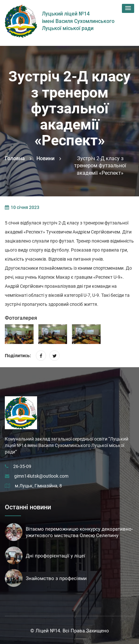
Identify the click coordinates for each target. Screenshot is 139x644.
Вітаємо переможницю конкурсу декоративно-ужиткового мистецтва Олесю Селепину (79, 532)
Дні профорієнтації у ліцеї (55, 556)
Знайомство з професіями (56, 578)
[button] (128, 8)
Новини (45, 158)
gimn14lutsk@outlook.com (41, 476)
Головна (15, 158)
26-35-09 (22, 466)
